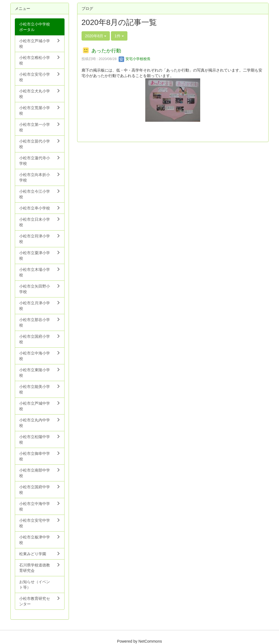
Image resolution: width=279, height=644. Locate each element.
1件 (119, 36)
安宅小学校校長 (135, 59)
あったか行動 (106, 51)
